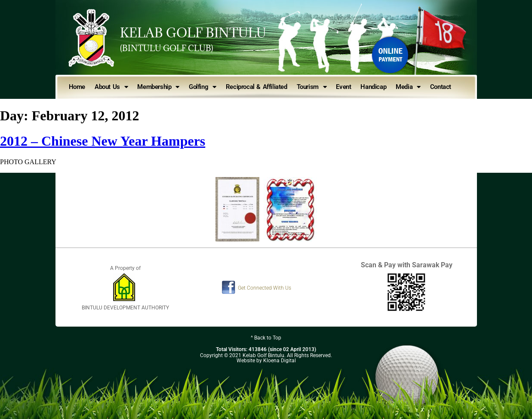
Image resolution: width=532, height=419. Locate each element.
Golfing (203, 87)
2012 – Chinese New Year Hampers (103, 141)
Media (408, 87)
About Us (111, 87)
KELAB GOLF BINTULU (193, 33)
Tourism (312, 87)
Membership (158, 87)
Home (77, 87)
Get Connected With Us (264, 288)
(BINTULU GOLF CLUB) (167, 48)
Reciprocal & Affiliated (257, 87)
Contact (441, 87)
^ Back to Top (266, 338)
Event (343, 87)
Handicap (373, 87)
